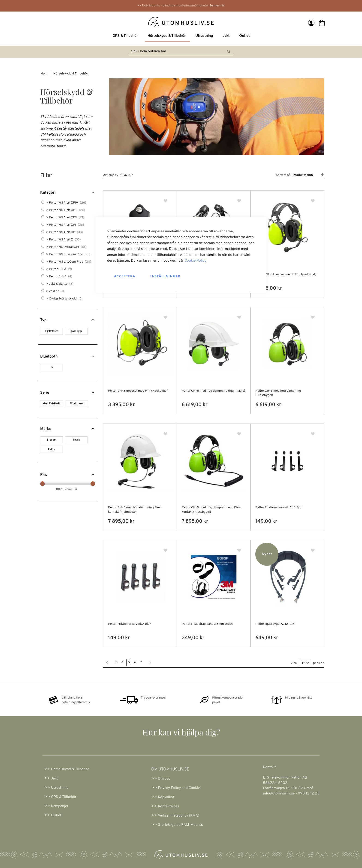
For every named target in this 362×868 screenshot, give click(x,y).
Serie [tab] (45, 393)
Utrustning (60, 788)
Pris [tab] (44, 475)
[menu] (181, 36)
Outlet (56, 815)
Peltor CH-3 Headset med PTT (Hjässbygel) (286, 274)
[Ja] (52, 368)
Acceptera (125, 276)
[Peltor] (52, 450)
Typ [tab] (43, 320)
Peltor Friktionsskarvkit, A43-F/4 (278, 508)
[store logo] (110, 22)
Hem (44, 74)
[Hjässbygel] (77, 332)
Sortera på (283, 175)
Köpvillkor (166, 797)
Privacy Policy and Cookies (180, 788)
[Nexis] (77, 440)
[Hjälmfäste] (52, 332)
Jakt (54, 779)
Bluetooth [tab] (49, 357)
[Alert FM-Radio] (53, 404)
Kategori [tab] (48, 193)
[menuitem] (126, 36)
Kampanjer (60, 806)
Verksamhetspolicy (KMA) (179, 816)
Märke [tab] (46, 429)
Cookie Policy (195, 261)
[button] (166, 201)
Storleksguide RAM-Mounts (180, 825)
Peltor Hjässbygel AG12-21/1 (275, 624)
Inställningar (165, 276)
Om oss (164, 779)
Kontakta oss (168, 806)
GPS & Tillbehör (64, 797)
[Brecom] (52, 440)
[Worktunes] (78, 404)
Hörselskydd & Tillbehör (70, 769)
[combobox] (181, 52)
